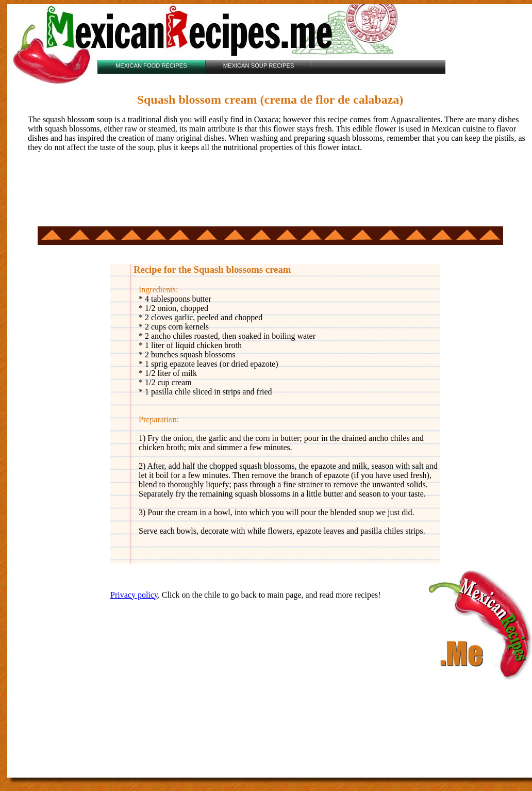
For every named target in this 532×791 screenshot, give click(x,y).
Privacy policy (134, 595)
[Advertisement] (270, 193)
